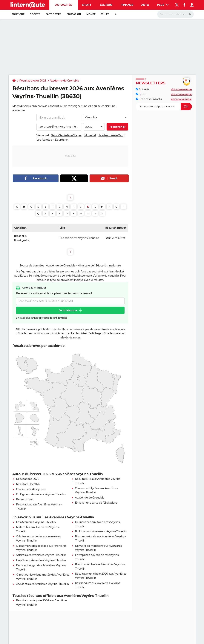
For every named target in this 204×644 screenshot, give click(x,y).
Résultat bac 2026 (28, 479)
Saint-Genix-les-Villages (66, 135)
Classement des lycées (31, 489)
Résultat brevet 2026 (33, 81)
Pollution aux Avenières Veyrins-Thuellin (101, 531)
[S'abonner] (164, 107)
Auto (145, 5)
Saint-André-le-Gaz (111, 135)
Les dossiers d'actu (149, 99)
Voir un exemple (181, 89)
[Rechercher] (175, 14)
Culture (106, 5)
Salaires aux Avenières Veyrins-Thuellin (41, 555)
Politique (18, 14)
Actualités (64, 5)
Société (35, 14)
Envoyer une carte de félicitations (96, 503)
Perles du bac (25, 499)
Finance (127, 5)
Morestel (90, 135)
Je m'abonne (68, 310)
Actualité (143, 89)
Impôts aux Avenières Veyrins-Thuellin (41, 560)
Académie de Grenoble (64, 81)
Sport (87, 5)
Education (74, 14)
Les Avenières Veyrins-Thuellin (36, 522)
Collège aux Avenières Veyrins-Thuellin (41, 494)
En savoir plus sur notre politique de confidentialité (42, 318)
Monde (91, 14)
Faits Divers (53, 14)
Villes (105, 14)
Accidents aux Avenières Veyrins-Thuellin (42, 584)
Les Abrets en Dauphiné (52, 140)
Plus (163, 5)
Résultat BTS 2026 (28, 484)
